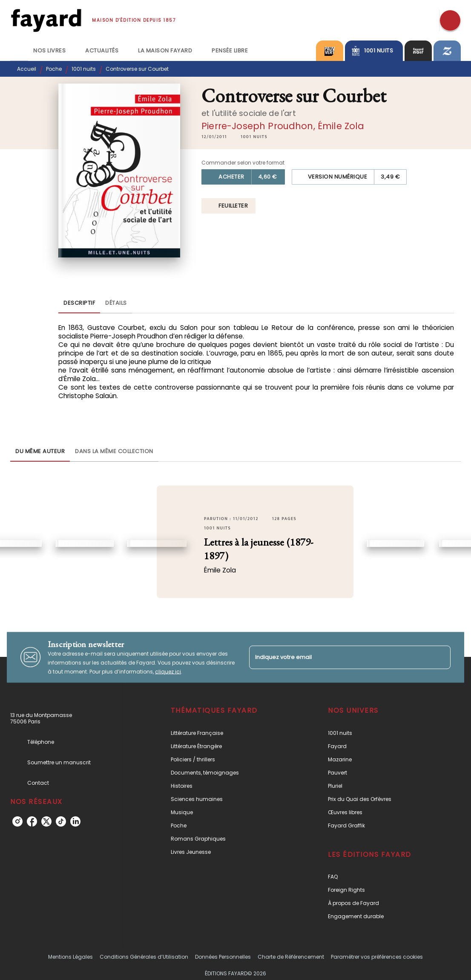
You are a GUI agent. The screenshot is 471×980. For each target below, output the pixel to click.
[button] (254, 137)
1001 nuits (84, 69)
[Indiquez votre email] (339, 657)
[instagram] (17, 821)
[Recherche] (450, 20)
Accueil (27, 69)
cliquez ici (168, 671)
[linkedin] (75, 821)
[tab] (19, 51)
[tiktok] (61, 821)
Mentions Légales (70, 957)
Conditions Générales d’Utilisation (144, 957)
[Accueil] (46, 20)
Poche (54, 69)
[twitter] (46, 821)
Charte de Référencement (291, 957)
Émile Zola (341, 126)
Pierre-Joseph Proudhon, (260, 126)
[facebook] (32, 821)
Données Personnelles (223, 957)
